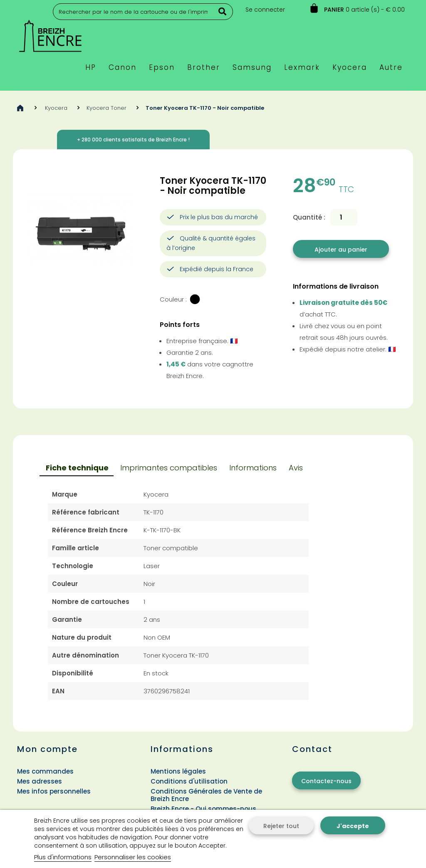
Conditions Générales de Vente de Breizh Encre (206, 795)
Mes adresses (40, 781)
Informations (253, 468)
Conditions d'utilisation (189, 781)
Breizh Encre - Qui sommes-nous (203, 809)
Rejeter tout (281, 826)
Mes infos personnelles (54, 791)
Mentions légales (178, 771)
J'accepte (353, 826)
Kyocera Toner (106, 108)
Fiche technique (77, 468)
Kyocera (56, 108)
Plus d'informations (63, 857)
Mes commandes (45, 771)
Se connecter (265, 10)
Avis (296, 468)
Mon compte (47, 749)
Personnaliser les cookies (133, 857)
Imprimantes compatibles (169, 468)
